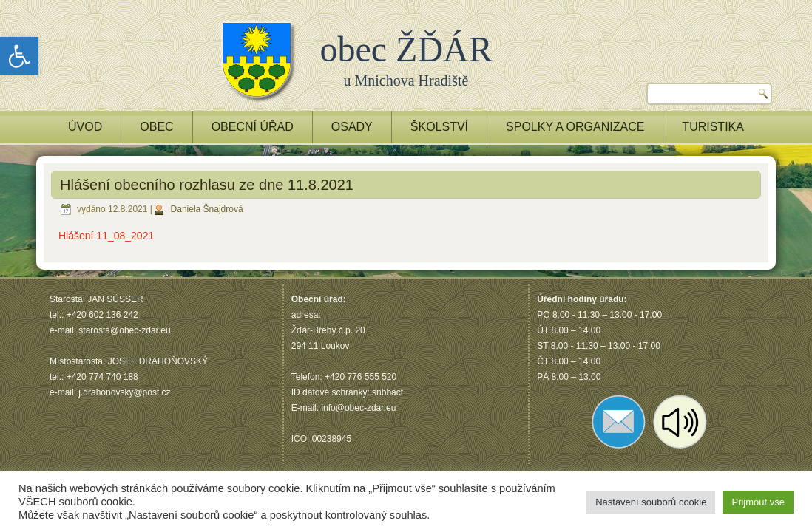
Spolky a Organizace (575, 127)
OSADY (352, 127)
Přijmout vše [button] (758, 502)
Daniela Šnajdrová (207, 209)
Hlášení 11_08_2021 (106, 236)
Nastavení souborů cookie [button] (651, 502)
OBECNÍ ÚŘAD (253, 127)
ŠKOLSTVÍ (439, 127)
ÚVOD (85, 127)
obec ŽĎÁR (406, 49)
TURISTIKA (713, 127)
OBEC (156, 127)
